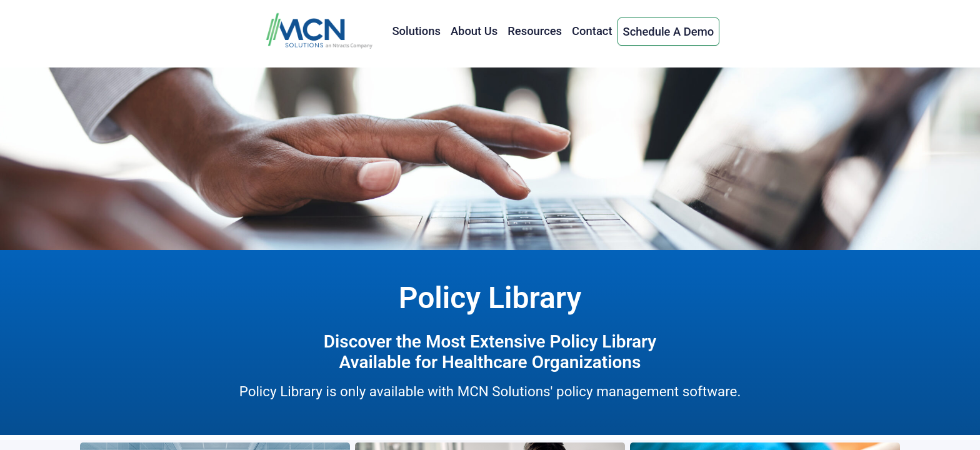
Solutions (416, 31)
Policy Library (490, 298)
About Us (474, 31)
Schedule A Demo (669, 32)
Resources (535, 31)
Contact (592, 31)
